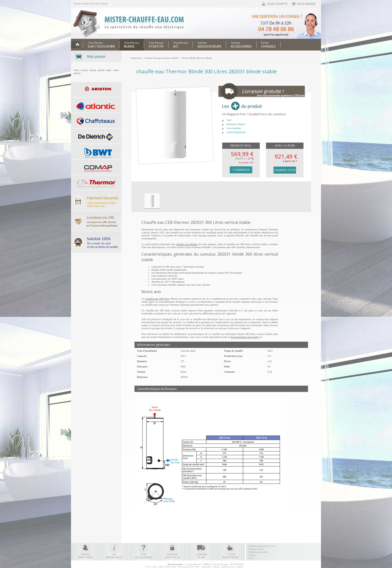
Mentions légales (256, 549)
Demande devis (285, 170)
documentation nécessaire (245, 337)
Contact (252, 555)
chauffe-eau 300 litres (157, 299)
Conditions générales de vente (262, 546)
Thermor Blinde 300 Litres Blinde (91, 4)
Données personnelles (258, 552)
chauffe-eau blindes (187, 244)
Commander (241, 170)
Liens (251, 558)
